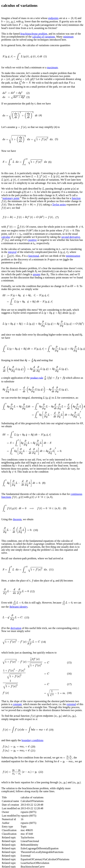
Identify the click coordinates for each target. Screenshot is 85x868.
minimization (71, 262)
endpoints (53, 18)
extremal (71, 740)
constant (17, 740)
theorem (17, 544)
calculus (6, 240)
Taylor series (40, 208)
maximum (52, 66)
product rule (37, 392)
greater (37, 283)
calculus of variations (44, 37)
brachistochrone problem (34, 34)
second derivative (71, 240)
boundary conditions (33, 775)
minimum (68, 37)
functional (32, 262)
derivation (16, 657)
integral (12, 257)
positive (31, 243)
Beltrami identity (18, 635)
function (64, 202)
